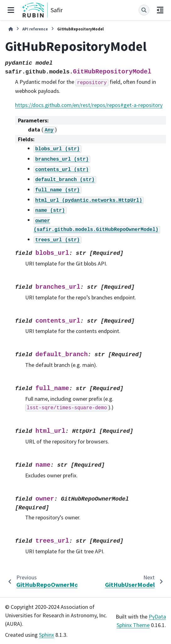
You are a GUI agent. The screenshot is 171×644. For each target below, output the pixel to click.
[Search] (144, 10)
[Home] (11, 29)
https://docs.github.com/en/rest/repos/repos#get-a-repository (89, 105)
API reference (35, 29)
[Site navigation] (11, 10)
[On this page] (160, 10)
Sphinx (47, 635)
